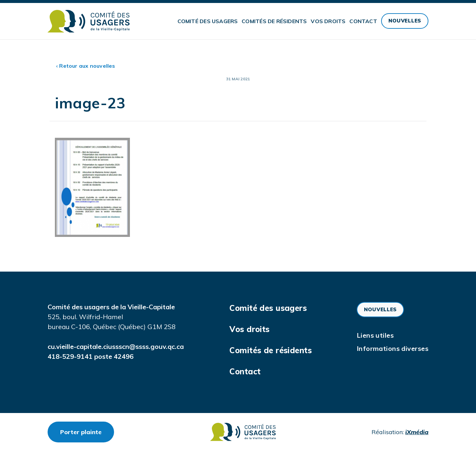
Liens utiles (375, 335)
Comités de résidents (274, 21)
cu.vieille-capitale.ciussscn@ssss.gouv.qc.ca (116, 346)
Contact (363, 21)
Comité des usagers (208, 21)
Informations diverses (393, 348)
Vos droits (328, 21)
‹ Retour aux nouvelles (86, 66)
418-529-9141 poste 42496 (91, 356)
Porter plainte (87, 432)
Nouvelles (405, 21)
